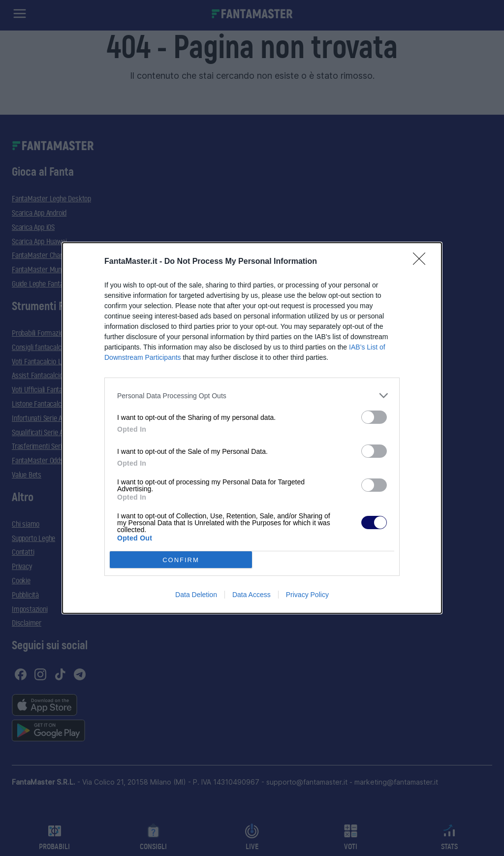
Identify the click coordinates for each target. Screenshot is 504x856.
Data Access (252, 595)
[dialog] (252, 428)
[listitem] (252, 396)
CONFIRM (181, 560)
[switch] (374, 417)
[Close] (422, 262)
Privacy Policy (307, 595)
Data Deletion (196, 595)
